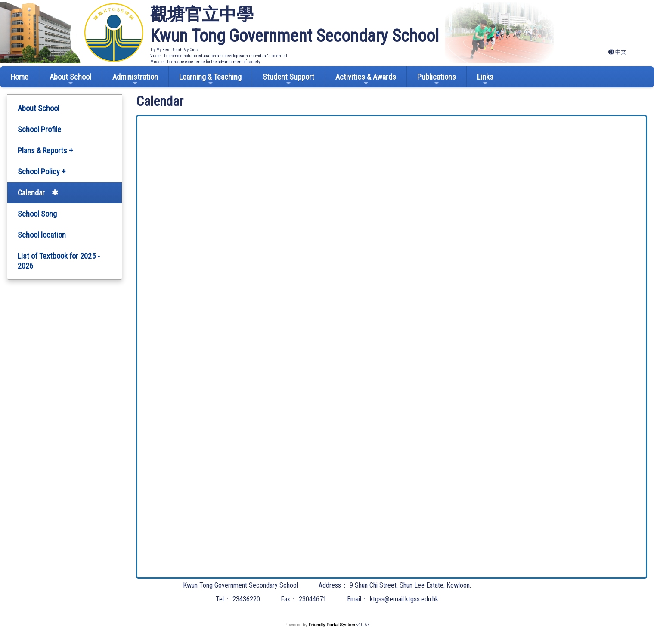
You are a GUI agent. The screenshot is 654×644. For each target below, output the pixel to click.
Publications (437, 79)
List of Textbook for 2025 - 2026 (59, 261)
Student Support (288, 79)
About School (70, 79)
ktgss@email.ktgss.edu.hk (404, 599)
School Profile (39, 129)
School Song (37, 214)
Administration (135, 79)
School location (42, 235)
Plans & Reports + (45, 150)
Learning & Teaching (210, 79)
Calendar (31, 193)
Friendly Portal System (333, 625)
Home (19, 77)
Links (485, 79)
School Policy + (42, 172)
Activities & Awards (366, 79)
